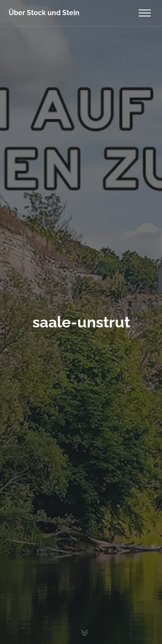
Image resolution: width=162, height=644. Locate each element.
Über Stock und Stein (44, 13)
